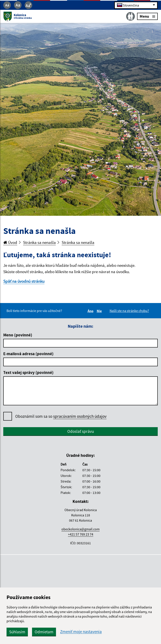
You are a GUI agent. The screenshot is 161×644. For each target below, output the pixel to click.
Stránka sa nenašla (39, 242)
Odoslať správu (81, 431)
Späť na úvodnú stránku (24, 281)
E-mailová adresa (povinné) (28, 354)
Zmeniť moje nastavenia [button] (81, 632)
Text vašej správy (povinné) (28, 372)
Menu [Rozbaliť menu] (147, 16)
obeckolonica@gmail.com (80, 529)
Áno (91, 311)
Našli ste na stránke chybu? (129, 311)
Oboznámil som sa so (61, 416)
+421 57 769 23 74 (81, 534)
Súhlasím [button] (17, 632)
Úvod (10, 242)
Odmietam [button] (44, 632)
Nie (100, 311)
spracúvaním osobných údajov (80, 416)
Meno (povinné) (18, 335)
